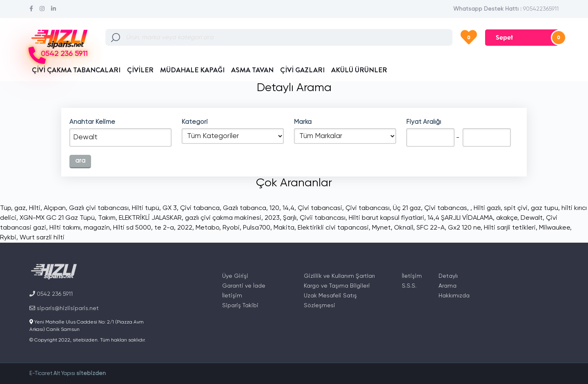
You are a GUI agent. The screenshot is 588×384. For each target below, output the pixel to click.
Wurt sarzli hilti (42, 238)
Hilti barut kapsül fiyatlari (386, 218)
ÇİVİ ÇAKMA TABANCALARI (76, 70)
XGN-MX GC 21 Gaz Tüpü (57, 218)
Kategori (195, 122)
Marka (303, 122)
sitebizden (91, 373)
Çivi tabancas (446, 208)
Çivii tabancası (323, 218)
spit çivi (516, 208)
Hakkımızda (454, 296)
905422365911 (541, 9)
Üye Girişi (235, 276)
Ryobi (231, 228)
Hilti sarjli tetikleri (510, 228)
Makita (284, 228)
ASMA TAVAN (252, 70)
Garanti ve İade (244, 286)
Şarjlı (290, 218)
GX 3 (170, 208)
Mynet (381, 228)
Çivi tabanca (200, 208)
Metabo (207, 228)
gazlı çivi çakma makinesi (223, 218)
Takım (107, 218)
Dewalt (532, 218)
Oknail (404, 228)
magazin (97, 228)
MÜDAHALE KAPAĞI (192, 70)
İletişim (232, 296)
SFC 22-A (431, 228)
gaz (20, 208)
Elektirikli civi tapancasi (333, 228)
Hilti (35, 208)
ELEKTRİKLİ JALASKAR (150, 218)
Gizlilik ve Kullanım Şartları (339, 276)
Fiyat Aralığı (424, 122)
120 (274, 208)
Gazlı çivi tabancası (99, 208)
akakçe (507, 218)
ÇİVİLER (140, 70)
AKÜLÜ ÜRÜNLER (359, 70)
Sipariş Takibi (240, 306)
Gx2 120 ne (464, 228)
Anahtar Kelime (92, 122)
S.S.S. (409, 286)
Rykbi (8, 238)
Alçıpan (55, 208)
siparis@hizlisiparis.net (64, 308)
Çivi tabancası (367, 208)
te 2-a (164, 228)
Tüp (6, 208)
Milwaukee (555, 228)
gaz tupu (545, 208)
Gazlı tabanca (245, 208)
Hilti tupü (146, 208)
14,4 (288, 208)
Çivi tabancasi (320, 208)
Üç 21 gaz (407, 208)
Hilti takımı (65, 228)
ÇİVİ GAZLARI (302, 70)
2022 (185, 228)
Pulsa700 (257, 228)
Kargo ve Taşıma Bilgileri (337, 286)
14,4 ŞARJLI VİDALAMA (460, 218)
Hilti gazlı (487, 208)
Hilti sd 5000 (132, 228)
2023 (272, 218)
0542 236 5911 (64, 54)
